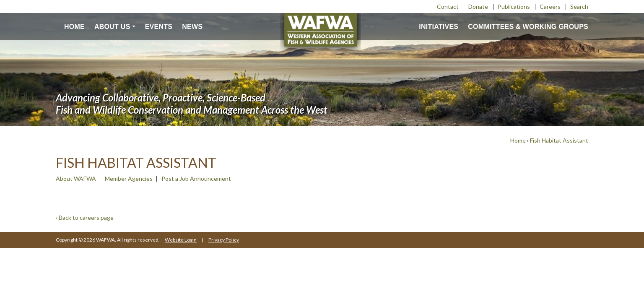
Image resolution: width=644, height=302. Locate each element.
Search (579, 7)
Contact (448, 7)
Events (159, 27)
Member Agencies (129, 178)
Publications (514, 7)
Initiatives (439, 27)
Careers (550, 7)
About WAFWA (76, 178)
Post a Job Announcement (196, 178)
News (192, 27)
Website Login (181, 240)
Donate (478, 7)
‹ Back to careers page (85, 217)
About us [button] (112, 27)
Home (74, 27)
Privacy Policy (224, 240)
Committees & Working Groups (528, 27)
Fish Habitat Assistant (559, 140)
